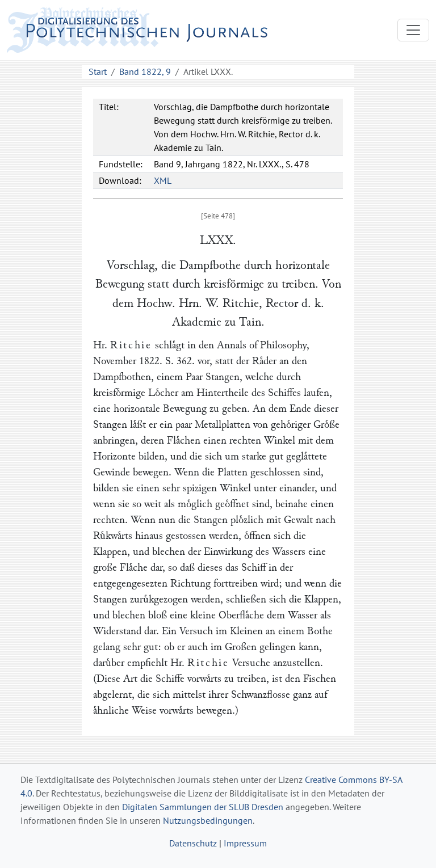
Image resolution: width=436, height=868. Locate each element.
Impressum (245, 843)
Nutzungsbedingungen (208, 820)
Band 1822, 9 (145, 71)
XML (163, 180)
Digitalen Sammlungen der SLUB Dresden (203, 807)
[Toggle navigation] (413, 30)
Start (98, 71)
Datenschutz (193, 843)
